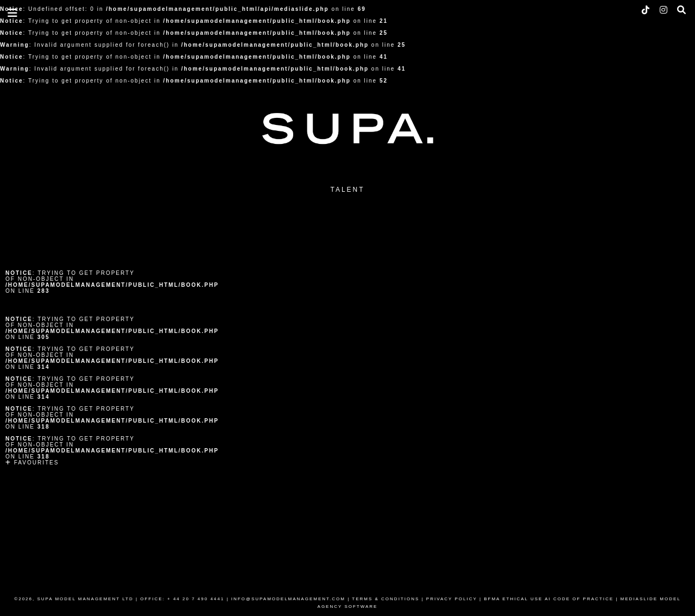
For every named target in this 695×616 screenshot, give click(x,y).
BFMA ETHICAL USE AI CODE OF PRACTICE (549, 599)
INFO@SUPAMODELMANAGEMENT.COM (288, 599)
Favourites (32, 463)
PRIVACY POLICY (452, 599)
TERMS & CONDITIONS (386, 599)
